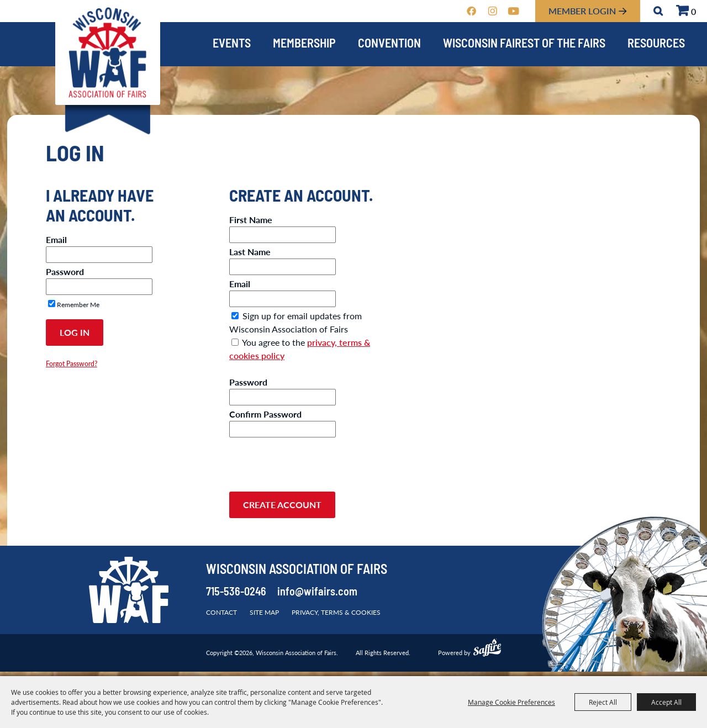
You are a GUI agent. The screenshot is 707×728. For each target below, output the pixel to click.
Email (56, 239)
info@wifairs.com (317, 593)
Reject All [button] (603, 702)
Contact (221, 612)
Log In (75, 332)
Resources (656, 44)
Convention (389, 44)
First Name (251, 220)
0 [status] (693, 11)
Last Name (250, 252)
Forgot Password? (72, 364)
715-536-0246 (236, 593)
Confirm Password (265, 414)
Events (232, 44)
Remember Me (78, 305)
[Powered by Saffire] (487, 649)
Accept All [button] (666, 702)
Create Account (282, 505)
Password (65, 271)
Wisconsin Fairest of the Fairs (524, 44)
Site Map (264, 612)
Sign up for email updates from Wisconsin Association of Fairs (296, 322)
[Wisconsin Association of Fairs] (108, 53)
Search (658, 11)
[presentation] (313, 461)
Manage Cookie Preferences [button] (511, 702)
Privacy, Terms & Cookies (336, 612)
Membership (304, 44)
